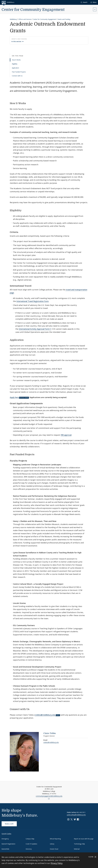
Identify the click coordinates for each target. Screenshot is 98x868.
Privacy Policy (57, 863)
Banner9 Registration (8, 844)
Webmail (77, 849)
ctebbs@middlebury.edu (45, 715)
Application (15, 68)
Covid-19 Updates (31, 844)
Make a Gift (9, 824)
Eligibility (15, 64)
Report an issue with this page (84, 839)
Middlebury (13, 19)
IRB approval (66, 435)
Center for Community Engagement (33, 10)
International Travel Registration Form (33, 301)
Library (52, 844)
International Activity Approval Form (34, 329)
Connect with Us (17, 76)
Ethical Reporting (55, 839)
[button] (84, 2)
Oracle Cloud (54, 849)
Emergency (5, 839)
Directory (29, 849)
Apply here (14, 397)
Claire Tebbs (49, 733)
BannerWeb (5, 849)
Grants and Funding (64, 19)
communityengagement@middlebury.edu (49, 796)
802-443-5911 (81, 812)
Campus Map (30, 839)
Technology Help (79, 844)
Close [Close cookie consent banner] (92, 857)
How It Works (16, 60)
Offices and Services (25, 19)
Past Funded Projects (19, 72)
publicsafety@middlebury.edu (76, 815)
